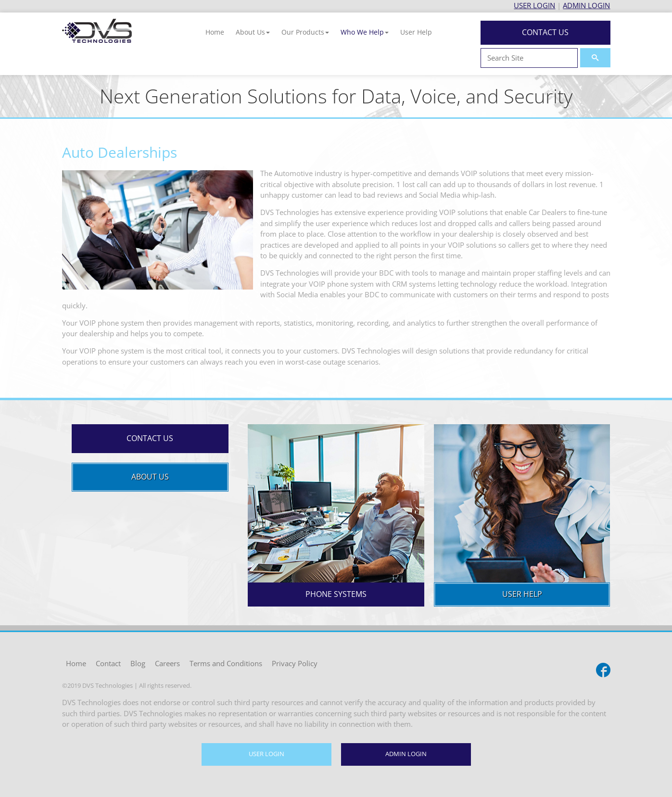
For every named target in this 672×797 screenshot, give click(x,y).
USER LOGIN (534, 5)
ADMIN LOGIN (586, 5)
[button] (253, 32)
